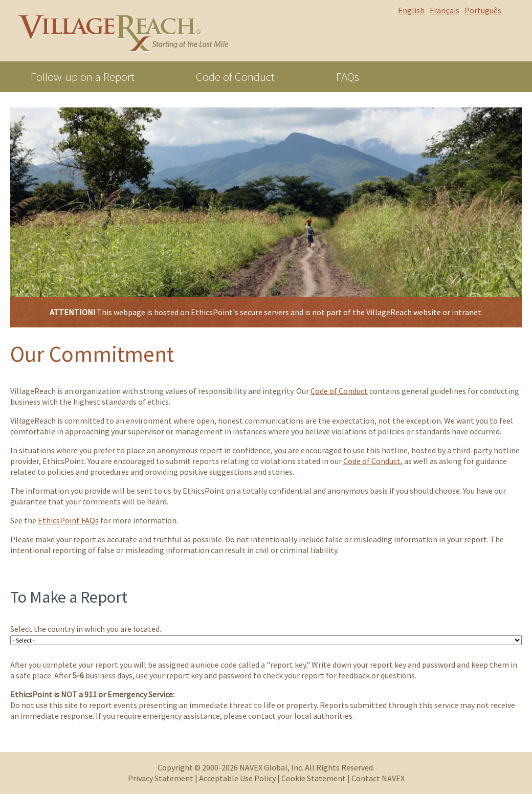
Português (483, 10)
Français (445, 10)
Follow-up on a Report (83, 76)
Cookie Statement (314, 778)
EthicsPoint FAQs (68, 520)
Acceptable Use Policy (237, 778)
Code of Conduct (235, 76)
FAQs (348, 76)
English (411, 10)
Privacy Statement (161, 778)
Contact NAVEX (378, 778)
